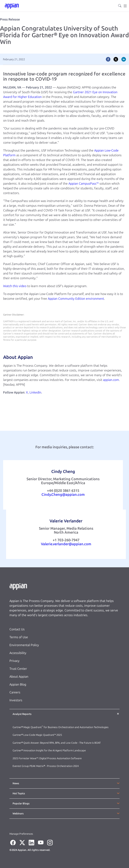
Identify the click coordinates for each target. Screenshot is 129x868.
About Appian (19, 677)
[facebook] (108, 59)
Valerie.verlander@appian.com (66, 544)
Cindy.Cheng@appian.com (63, 495)
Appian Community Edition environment (76, 299)
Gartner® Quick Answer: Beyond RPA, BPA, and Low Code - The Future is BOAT (57, 743)
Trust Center (18, 669)
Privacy (14, 661)
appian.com (111, 380)
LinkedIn (35, 392)
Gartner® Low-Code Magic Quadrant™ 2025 (38, 735)
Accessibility (18, 653)
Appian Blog (18, 684)
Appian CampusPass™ (84, 184)
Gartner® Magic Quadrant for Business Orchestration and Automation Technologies (61, 727)
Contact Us (17, 629)
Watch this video (15, 286)
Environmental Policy (24, 645)
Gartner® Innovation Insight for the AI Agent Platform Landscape (49, 750)
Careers (15, 692)
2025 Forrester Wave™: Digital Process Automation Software (47, 758)
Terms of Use (19, 637)
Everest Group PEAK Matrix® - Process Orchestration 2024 (46, 766)
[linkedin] (124, 59)
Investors (16, 700)
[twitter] (116, 59)
